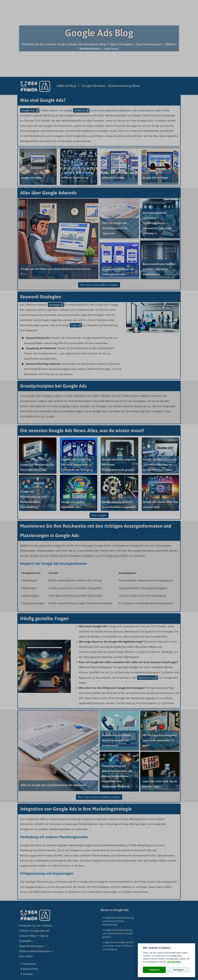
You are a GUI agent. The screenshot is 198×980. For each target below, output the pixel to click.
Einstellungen (174, 962)
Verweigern (179, 970)
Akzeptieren (154, 970)
